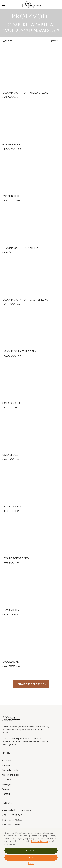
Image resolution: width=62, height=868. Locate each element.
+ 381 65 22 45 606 (12, 820)
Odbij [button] (31, 858)
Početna (6, 761)
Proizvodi (7, 765)
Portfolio (6, 780)
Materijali (6, 784)
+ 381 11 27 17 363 (12, 815)
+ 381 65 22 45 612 (12, 825)
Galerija (6, 789)
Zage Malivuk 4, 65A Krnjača (16, 810)
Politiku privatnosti (40, 841)
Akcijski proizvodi (10, 775)
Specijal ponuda (10, 770)
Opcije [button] (31, 863)
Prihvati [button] (31, 850)
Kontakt (6, 794)
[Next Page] (31, 684)
